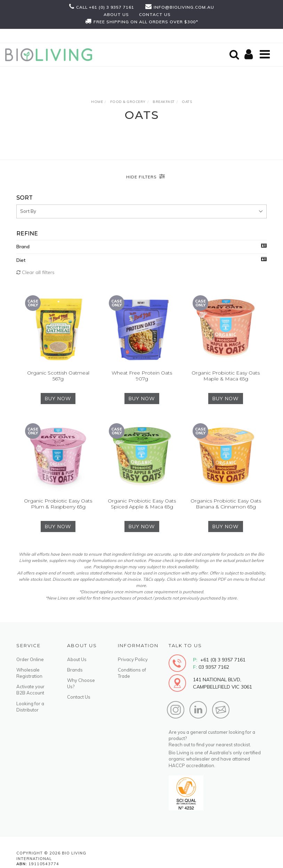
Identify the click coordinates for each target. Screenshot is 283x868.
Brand (23, 247)
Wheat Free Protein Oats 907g (142, 376)
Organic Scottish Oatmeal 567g (58, 376)
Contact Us (79, 697)
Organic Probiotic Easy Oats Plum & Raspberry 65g (58, 504)
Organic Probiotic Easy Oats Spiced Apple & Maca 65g (142, 504)
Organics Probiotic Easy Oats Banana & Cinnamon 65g (226, 504)
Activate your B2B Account (30, 690)
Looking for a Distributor (30, 707)
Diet (21, 260)
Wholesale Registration (29, 673)
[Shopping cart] (250, 55)
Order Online (30, 659)
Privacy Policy (133, 659)
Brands (75, 670)
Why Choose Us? (81, 683)
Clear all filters (35, 272)
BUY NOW (58, 399)
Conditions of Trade (132, 673)
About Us (77, 659)
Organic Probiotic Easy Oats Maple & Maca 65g (226, 376)
